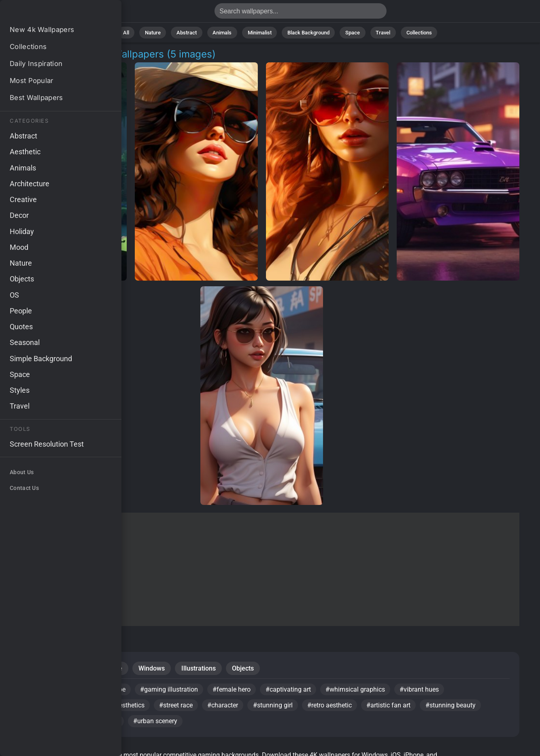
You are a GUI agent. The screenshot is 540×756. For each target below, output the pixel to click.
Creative (112, 669)
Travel (379, 32)
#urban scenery (157, 724)
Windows (154, 669)
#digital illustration (46, 707)
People (30, 669)
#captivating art (291, 691)
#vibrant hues (424, 691)
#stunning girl (276, 707)
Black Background (307, 32)
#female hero (234, 691)
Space (350, 32)
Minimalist (260, 32)
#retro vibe (35, 691)
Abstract (189, 32)
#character (225, 707)
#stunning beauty (455, 707)
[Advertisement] (262, 569)
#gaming (106, 724)
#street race (178, 707)
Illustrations (201, 669)
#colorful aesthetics (117, 707)
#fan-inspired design (49, 724)
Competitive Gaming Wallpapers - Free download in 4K (49, 13)
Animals (224, 32)
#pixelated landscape (96, 691)
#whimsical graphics (359, 691)
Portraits (70, 669)
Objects (247, 669)
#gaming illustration (171, 691)
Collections (414, 32)
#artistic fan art (393, 707)
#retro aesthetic (333, 707)
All (131, 32)
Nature (157, 32)
